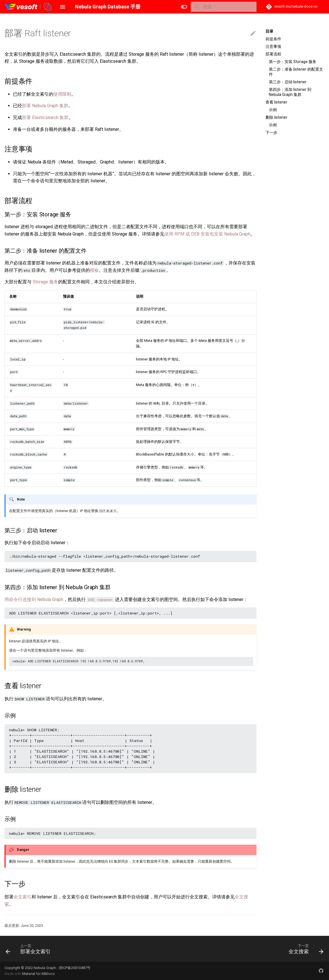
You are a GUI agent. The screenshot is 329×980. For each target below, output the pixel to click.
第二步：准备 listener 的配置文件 (296, 72)
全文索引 (22, 897)
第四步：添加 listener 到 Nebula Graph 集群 (290, 92)
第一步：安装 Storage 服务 (293, 62)
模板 (94, 270)
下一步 (271, 133)
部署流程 (273, 54)
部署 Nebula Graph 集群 (45, 106)
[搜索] (224, 7)
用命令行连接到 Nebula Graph (34, 599)
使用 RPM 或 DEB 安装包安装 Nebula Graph (207, 234)
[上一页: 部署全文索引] (30, 949)
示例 (273, 110)
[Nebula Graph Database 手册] (29, 7)
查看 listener (276, 102)
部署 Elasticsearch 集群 (45, 117)
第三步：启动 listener (288, 82)
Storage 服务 (45, 282)
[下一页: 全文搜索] (304, 949)
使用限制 (62, 94)
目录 (269, 31)
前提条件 (273, 39)
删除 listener (276, 117)
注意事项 (273, 46)
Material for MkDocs (38, 974)
